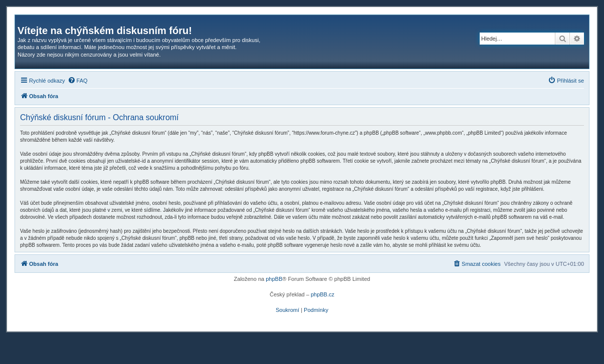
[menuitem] (78, 81)
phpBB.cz (323, 294)
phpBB (274, 279)
